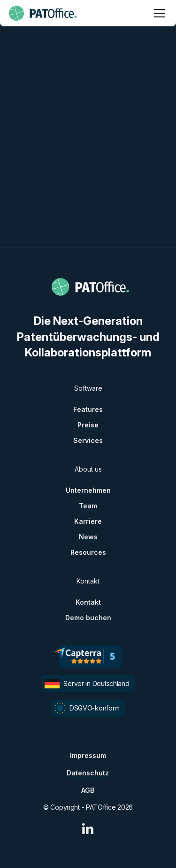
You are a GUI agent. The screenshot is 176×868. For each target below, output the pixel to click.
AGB (88, 790)
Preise (88, 425)
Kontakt (88, 602)
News (88, 537)
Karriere (88, 521)
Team (88, 506)
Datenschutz (88, 773)
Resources (88, 552)
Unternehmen (88, 490)
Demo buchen (88, 618)
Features (88, 409)
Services (88, 440)
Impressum (88, 755)
